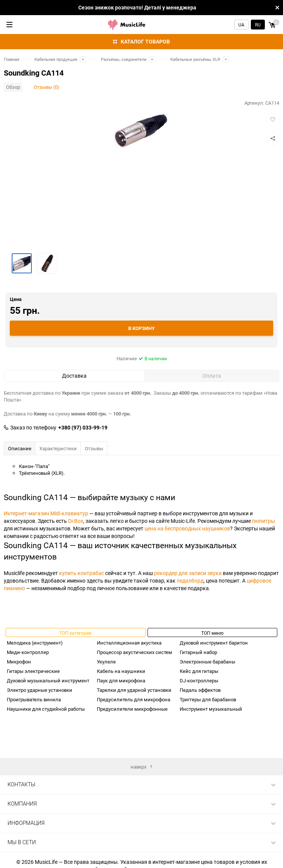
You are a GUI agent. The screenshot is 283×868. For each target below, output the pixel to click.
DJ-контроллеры (199, 680)
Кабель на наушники (121, 671)
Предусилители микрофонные (132, 709)
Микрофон (19, 662)
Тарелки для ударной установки (134, 690)
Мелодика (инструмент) (35, 643)
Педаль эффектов (200, 690)
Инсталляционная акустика (129, 643)
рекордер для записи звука (188, 573)
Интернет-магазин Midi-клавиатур (46, 513)
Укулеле (106, 662)
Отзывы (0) (47, 87)
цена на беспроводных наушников (187, 528)
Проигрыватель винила (34, 699)
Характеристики (58, 448)
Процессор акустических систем (135, 652)
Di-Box (76, 521)
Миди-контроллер (28, 652)
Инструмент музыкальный (211, 709)
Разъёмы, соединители (124, 59)
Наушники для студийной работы (46, 709)
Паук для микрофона (121, 680)
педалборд (190, 580)
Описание (20, 448)
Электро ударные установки (40, 690)
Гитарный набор (198, 652)
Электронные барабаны (208, 662)
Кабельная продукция (56, 59)
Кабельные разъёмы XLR (195, 59)
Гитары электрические (33, 671)
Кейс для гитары (199, 671)
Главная (12, 59)
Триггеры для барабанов (208, 699)
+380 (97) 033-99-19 (83, 428)
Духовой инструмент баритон (214, 643)
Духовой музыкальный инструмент (48, 680)
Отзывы (94, 448)
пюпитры (264, 521)
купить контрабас (82, 573)
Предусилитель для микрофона (134, 699)
